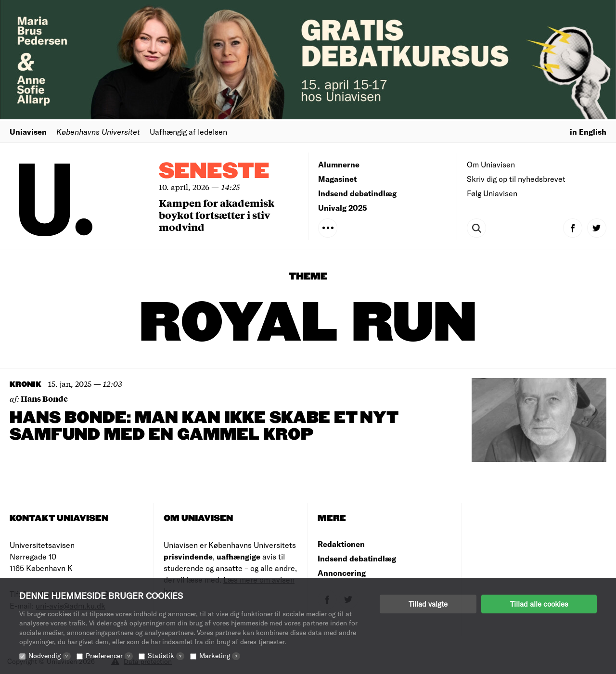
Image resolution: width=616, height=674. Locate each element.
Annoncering (342, 573)
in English (588, 132)
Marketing (220, 655)
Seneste (214, 172)
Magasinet (337, 179)
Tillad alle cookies (539, 604)
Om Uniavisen (491, 164)
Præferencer (109, 655)
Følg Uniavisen (492, 193)
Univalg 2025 (343, 208)
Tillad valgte (428, 604)
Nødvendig (50, 655)
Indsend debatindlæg (357, 193)
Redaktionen (341, 544)
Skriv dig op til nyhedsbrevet (516, 179)
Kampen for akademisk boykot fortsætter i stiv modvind (217, 215)
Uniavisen (28, 132)
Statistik (166, 655)
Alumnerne (339, 164)
